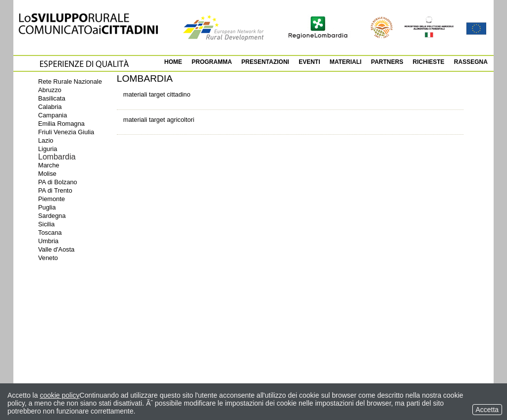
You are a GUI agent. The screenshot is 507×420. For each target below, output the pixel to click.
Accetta (487, 410)
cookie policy (59, 395)
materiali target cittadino (157, 94)
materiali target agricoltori (159, 120)
